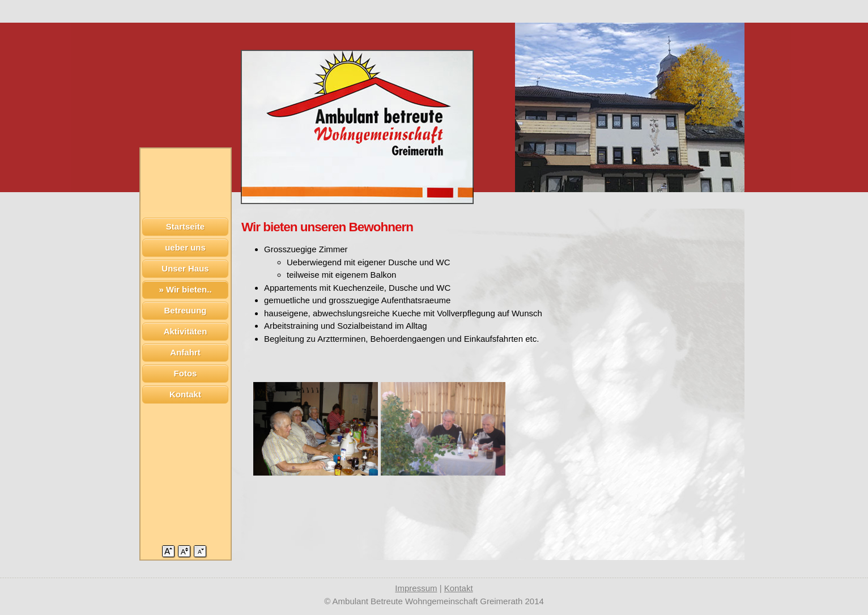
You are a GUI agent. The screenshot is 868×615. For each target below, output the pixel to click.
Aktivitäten (186, 331)
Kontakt (185, 394)
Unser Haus (185, 268)
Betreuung (186, 310)
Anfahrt (185, 352)
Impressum (416, 588)
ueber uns (185, 247)
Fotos (186, 373)
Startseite (185, 226)
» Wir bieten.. (185, 289)
